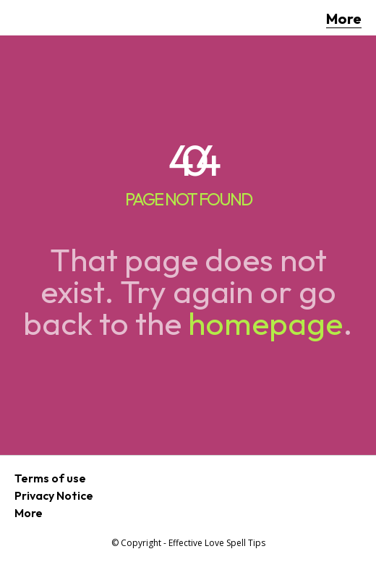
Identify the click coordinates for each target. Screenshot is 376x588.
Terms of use (50, 478)
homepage (265, 323)
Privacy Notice (54, 495)
